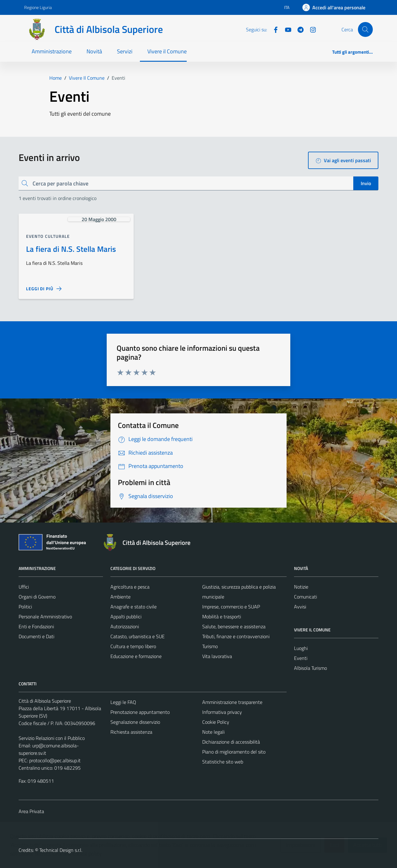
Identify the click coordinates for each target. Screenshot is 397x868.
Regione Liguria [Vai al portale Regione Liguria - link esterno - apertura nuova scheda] (38, 7)
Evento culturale (48, 236)
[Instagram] (310, 29)
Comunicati (306, 597)
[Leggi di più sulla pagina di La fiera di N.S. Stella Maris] (44, 289)
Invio (366, 183)
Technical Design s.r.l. (61, 850)
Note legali (213, 732)
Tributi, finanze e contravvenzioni (236, 636)
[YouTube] (286, 29)
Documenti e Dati (36, 636)
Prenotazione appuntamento (140, 712)
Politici (25, 607)
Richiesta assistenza (131, 732)
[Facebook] (273, 29)
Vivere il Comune (167, 51)
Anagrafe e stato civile (134, 607)
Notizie (301, 587)
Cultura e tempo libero (133, 646)
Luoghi (301, 648)
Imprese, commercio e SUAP (231, 607)
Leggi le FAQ (123, 702)
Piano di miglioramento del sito (234, 752)
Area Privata (31, 811)
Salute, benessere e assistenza (234, 626)
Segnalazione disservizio (135, 722)
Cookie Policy (216, 722)
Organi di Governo (37, 597)
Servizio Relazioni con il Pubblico (52, 738)
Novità (94, 51)
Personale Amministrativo (45, 617)
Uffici (24, 587)
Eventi (301, 658)
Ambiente (120, 597)
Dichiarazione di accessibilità (231, 742)
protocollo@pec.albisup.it (55, 760)
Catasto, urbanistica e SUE (138, 636)
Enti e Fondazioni (36, 626)
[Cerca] (365, 29)
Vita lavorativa (217, 656)
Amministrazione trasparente (232, 702)
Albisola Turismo (310, 668)
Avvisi (300, 607)
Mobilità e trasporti (222, 617)
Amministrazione (52, 51)
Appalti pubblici (126, 617)
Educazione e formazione (136, 656)
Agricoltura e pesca (130, 587)
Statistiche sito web (223, 762)
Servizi (125, 51)
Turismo (210, 646)
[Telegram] (298, 29)
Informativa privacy (222, 712)
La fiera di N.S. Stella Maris (71, 249)
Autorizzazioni (125, 626)
